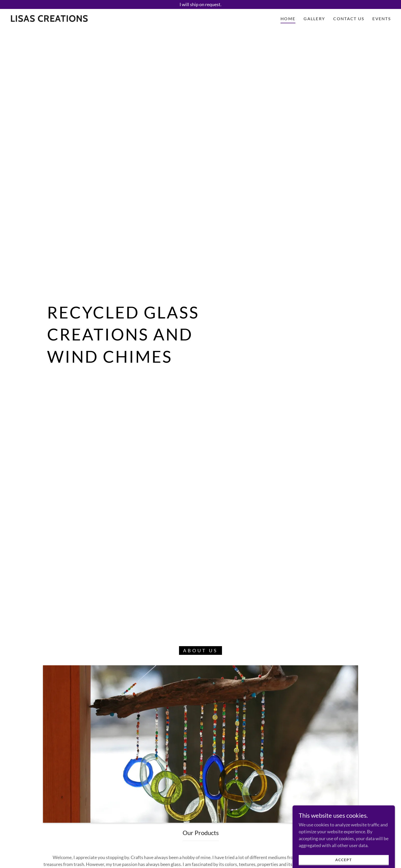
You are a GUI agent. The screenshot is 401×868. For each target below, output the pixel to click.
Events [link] (382, 19)
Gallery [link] (314, 19)
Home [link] (288, 19)
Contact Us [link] (349, 19)
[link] (49, 20)
